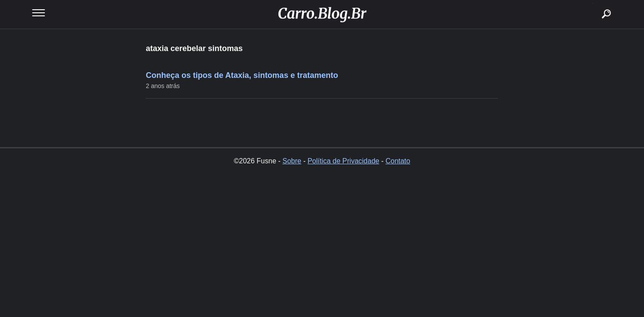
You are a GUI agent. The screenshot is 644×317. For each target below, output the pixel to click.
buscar (593, 3)
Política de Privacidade (343, 161)
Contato (398, 161)
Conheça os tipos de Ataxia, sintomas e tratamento (242, 75)
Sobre (292, 161)
